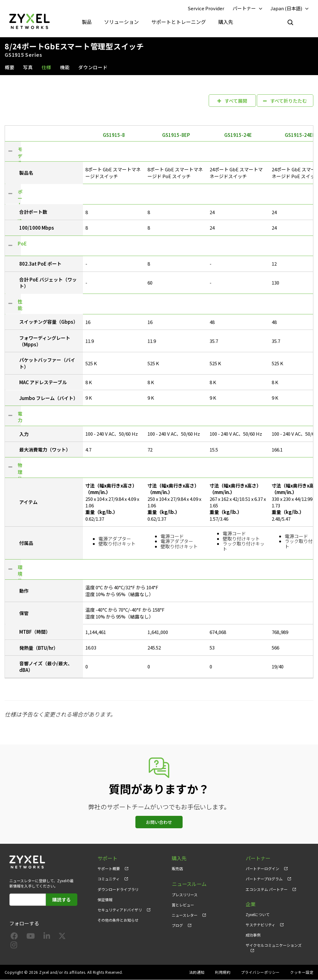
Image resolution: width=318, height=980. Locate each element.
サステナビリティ (260, 925)
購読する (61, 899)
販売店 (177, 869)
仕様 (47, 67)
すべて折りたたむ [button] (285, 100)
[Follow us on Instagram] (14, 946)
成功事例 (253, 935)
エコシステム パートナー (267, 889)
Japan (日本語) (286, 8)
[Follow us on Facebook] (14, 937)
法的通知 (197, 972)
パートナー (244, 8)
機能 (65, 67)
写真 (28, 67)
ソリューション (121, 22)
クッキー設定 (302, 972)
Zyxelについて (258, 914)
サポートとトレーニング (179, 22)
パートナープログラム (264, 879)
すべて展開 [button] (232, 100)
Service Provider (206, 8)
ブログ (177, 925)
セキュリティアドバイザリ (120, 910)
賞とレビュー (183, 904)
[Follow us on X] (62, 937)
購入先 (226, 22)
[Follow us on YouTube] (31, 937)
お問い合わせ (159, 822)
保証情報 (105, 899)
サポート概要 (109, 869)
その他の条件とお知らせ (118, 920)
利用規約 (223, 972)
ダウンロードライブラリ (118, 889)
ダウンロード (93, 67)
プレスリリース (185, 894)
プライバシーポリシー (260, 972)
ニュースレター (185, 914)
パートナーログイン (262, 869)
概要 (10, 67)
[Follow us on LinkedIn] (47, 937)
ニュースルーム (189, 884)
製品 (87, 22)
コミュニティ (109, 879)
